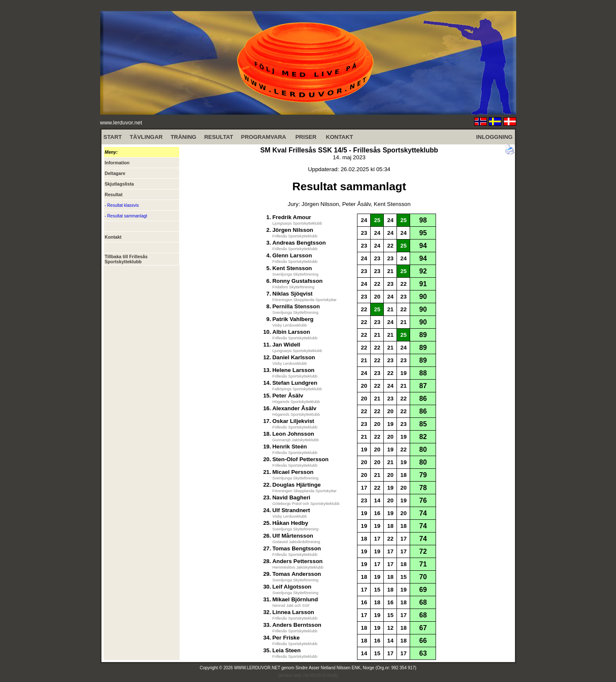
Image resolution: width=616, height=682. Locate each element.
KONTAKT (340, 137)
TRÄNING (184, 137)
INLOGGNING (495, 137)
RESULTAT (219, 137)
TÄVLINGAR (146, 137)
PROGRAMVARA (264, 137)
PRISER (306, 137)
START (113, 137)
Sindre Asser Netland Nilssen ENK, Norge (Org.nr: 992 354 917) (356, 668)
